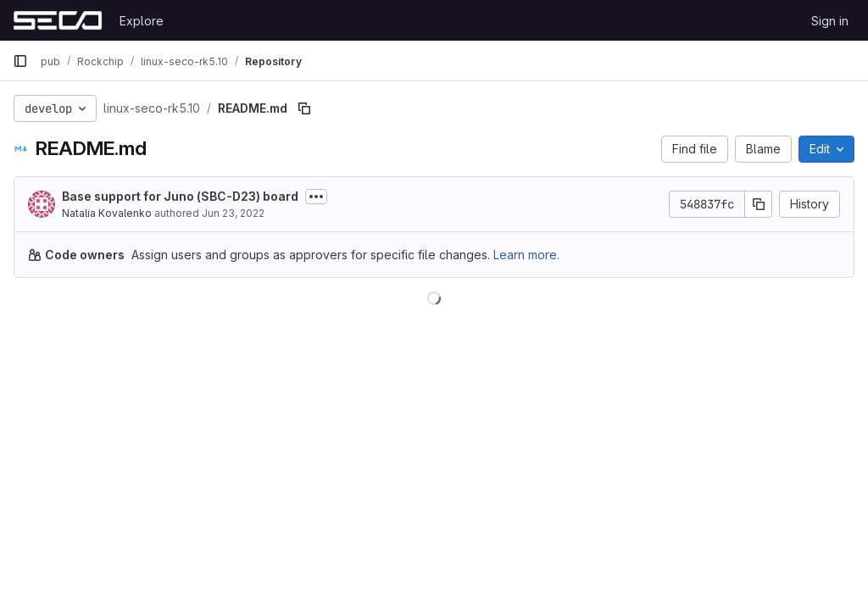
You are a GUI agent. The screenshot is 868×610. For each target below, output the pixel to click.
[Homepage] (58, 20)
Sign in (830, 21)
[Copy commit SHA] (759, 204)
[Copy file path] (304, 108)
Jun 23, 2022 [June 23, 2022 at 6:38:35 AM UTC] (233, 213)
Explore (142, 21)
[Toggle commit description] (316, 197)
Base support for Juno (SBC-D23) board (180, 196)
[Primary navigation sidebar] (20, 61)
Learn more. (526, 255)
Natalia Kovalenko (107, 213)
